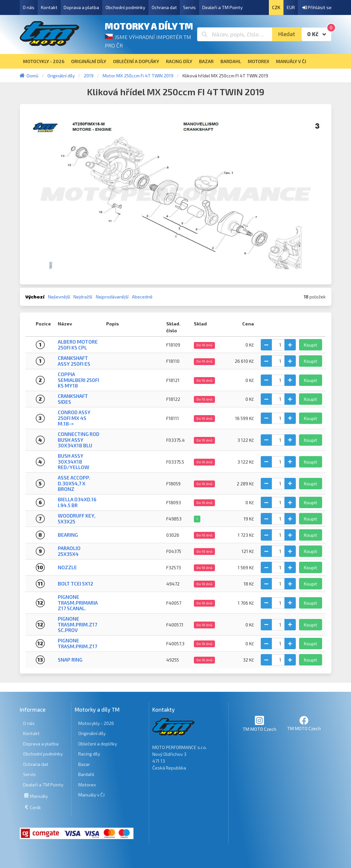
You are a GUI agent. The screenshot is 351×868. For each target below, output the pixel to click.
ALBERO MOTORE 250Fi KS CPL (78, 344)
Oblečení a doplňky (98, 744)
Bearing (68, 535)
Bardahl (86, 774)
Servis (189, 7)
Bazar (84, 764)
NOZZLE (67, 567)
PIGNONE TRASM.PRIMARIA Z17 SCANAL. (78, 603)
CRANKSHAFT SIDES (73, 399)
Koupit (311, 345)
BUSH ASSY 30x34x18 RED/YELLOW (74, 461)
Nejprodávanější (112, 297)
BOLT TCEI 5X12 (75, 584)
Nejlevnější (59, 297)
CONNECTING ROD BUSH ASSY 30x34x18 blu (79, 440)
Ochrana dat (164, 7)
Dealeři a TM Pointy (222, 7)
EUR (291, 7)
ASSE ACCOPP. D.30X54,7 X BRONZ (74, 483)
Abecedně (142, 297)
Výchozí (35, 297)
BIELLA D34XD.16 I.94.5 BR (77, 502)
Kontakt (49, 7)
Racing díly (89, 754)
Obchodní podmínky (125, 7)
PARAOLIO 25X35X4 (69, 551)
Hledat (287, 34)
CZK (276, 7)
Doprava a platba (81, 7)
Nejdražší (83, 297)
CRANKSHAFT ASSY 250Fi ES (74, 361)
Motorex (87, 785)
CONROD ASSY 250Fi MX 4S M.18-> (74, 418)
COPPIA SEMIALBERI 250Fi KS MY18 (78, 380)
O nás (29, 7)
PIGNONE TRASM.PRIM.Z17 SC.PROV (77, 624)
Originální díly (92, 733)
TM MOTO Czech (259, 723)
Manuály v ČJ (91, 795)
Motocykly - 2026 (96, 723)
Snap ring (70, 660)
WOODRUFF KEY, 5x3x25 (77, 518)
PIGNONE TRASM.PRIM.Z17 (77, 643)
